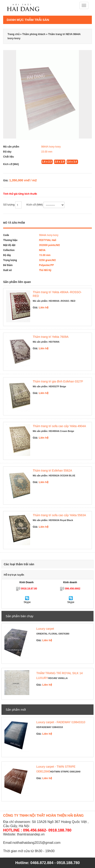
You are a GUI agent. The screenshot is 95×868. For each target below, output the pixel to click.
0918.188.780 (68, 863)
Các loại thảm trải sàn (19, 564)
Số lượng (12, 205)
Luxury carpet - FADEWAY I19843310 (61, 722)
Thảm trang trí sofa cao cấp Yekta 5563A (59, 515)
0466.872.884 (42, 863)
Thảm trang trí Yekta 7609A (51, 337)
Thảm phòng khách (34, 34)
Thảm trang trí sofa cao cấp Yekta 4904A (59, 426)
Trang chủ (13, 34)
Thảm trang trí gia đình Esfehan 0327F (58, 381)
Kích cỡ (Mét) (46, 205)
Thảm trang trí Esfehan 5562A (53, 471)
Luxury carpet (45, 629)
